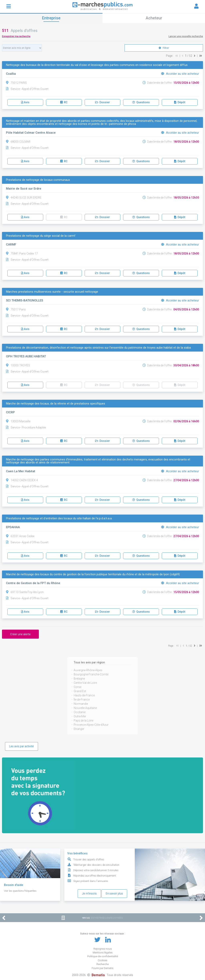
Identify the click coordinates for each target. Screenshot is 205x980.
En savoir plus (114, 894)
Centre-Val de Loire (85, 683)
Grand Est (80, 691)
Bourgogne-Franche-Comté (91, 674)
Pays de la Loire (83, 721)
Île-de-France (82, 700)
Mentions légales (103, 953)
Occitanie (80, 712)
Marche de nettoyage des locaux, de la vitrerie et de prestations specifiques (56, 404)
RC (64, 102)
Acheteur (154, 18)
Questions (141, 102)
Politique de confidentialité (103, 956)
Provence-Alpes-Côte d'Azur (91, 725)
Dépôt (180, 102)
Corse (77, 687)
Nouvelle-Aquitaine (85, 708)
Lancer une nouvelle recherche (186, 36)
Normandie (81, 704)
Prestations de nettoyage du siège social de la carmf (41, 236)
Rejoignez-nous (103, 949)
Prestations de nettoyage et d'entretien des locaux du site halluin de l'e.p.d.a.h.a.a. (59, 518)
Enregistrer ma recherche (16, 36)
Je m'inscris (89, 894)
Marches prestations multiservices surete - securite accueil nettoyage (52, 292)
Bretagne (79, 679)
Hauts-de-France (84, 695)
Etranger (79, 729)
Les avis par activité (22, 746)
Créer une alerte (20, 634)
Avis (25, 102)
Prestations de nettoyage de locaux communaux (38, 180)
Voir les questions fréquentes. (21, 891)
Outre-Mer (80, 716)
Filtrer (164, 48)
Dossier (102, 102)
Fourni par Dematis (102, 968)
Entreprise (51, 18)
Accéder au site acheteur (180, 74)
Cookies (102, 960)
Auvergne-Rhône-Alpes (88, 670)
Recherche (103, 964)
